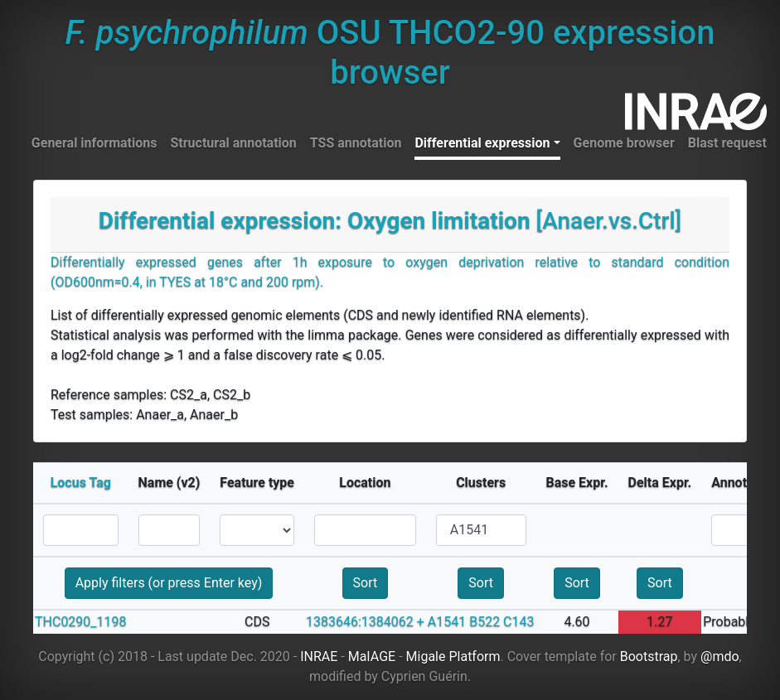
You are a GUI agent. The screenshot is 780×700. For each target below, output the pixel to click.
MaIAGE (372, 657)
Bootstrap (649, 657)
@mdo (720, 657)
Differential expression (482, 143)
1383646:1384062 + (365, 622)
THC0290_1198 (81, 622)
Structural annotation (233, 143)
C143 (518, 622)
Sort (366, 583)
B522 (484, 622)
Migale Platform (453, 657)
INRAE (319, 657)
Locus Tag (81, 483)
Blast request (727, 143)
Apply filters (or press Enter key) (169, 583)
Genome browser (624, 143)
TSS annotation (356, 143)
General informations (94, 143)
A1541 (447, 622)
